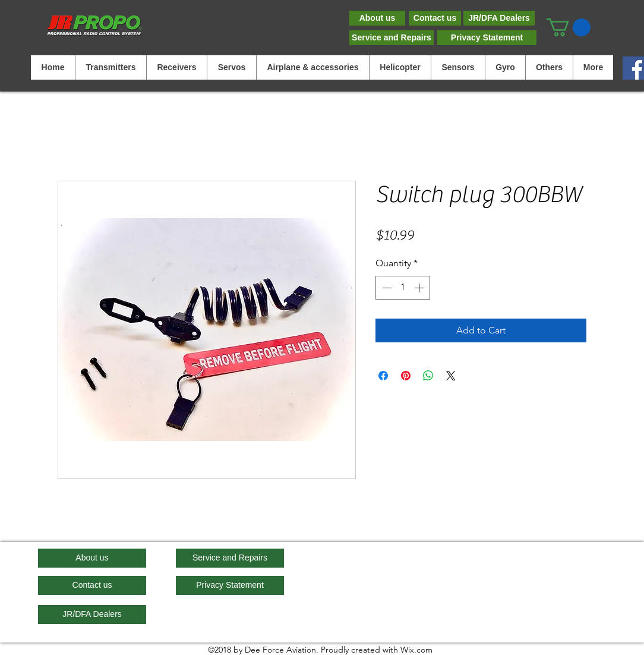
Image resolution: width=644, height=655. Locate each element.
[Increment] (420, 288)
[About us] (377, 18)
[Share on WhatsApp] (428, 376)
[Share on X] (451, 376)
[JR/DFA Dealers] (499, 18)
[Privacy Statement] (487, 38)
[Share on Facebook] (383, 376)
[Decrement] (386, 288)
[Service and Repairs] (392, 38)
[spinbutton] (403, 288)
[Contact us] (435, 18)
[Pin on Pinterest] (406, 376)
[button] (569, 27)
